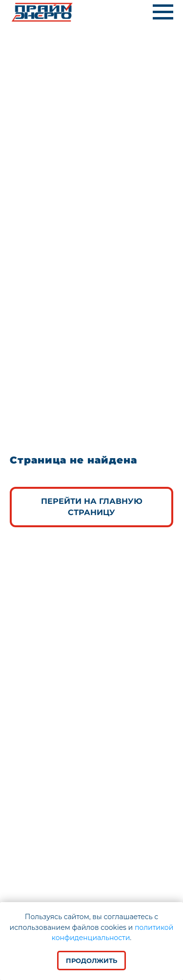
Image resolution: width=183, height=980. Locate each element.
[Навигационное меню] (163, 12)
